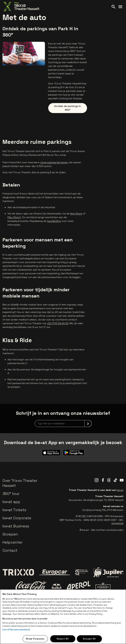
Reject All (63, 639)
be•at (120, 490)
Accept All (89, 639)
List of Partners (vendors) (16, 630)
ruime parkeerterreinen (54, 162)
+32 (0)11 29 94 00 (58, 323)
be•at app (11, 502)
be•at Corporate (17, 518)
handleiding (54, 221)
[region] (63, 617)
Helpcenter (13, 542)
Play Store (14, 217)
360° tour (11, 494)
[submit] (88, 424)
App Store (76, 214)
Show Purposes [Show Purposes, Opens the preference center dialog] (35, 639)
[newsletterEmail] (63, 424)
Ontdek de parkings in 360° (68, 108)
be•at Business (16, 526)
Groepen (10, 534)
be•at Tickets (14, 510)
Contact (10, 550)
